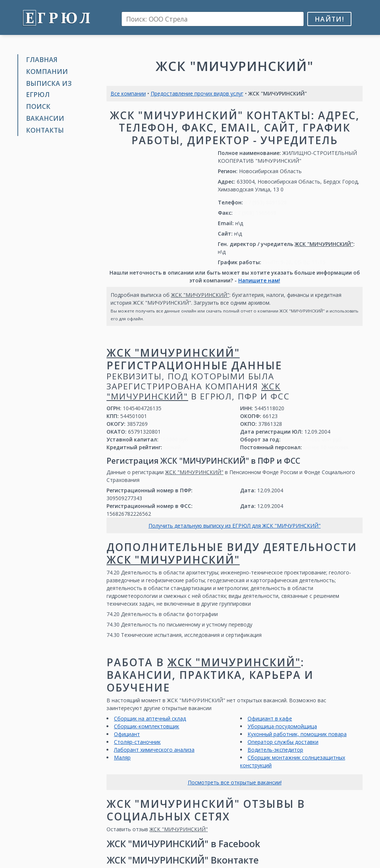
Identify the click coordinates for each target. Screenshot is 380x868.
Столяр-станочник (137, 742)
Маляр (122, 757)
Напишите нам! (259, 280)
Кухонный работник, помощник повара (297, 734)
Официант (127, 734)
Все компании (128, 93)
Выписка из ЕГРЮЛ (49, 89)
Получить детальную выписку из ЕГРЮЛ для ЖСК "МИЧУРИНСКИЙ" (235, 526)
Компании (47, 71)
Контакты (45, 130)
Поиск (38, 106)
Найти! (329, 19)
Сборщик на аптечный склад (150, 718)
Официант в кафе (270, 718)
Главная (42, 59)
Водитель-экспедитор (275, 750)
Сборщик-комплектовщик (147, 726)
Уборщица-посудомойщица (282, 726)
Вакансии (45, 118)
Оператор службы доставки (283, 742)
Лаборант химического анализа (154, 750)
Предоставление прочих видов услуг (197, 93)
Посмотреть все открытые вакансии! (235, 782)
